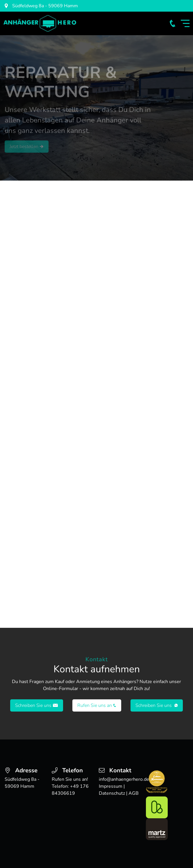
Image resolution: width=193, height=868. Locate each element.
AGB (134, 793)
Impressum (111, 786)
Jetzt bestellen (27, 147)
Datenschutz (112, 793)
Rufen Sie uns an (97, 705)
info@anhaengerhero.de (124, 779)
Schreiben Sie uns (37, 705)
